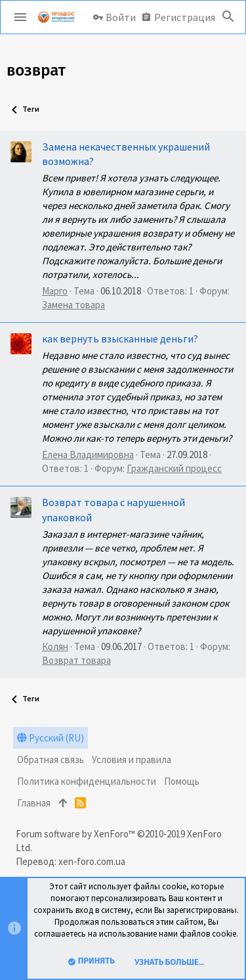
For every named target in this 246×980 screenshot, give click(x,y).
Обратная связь (51, 759)
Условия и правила (132, 759)
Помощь (182, 781)
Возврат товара (76, 660)
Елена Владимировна (88, 455)
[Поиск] (228, 17)
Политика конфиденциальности (87, 781)
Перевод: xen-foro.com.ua (71, 861)
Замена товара (73, 305)
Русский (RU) (51, 738)
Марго (55, 291)
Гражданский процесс (174, 468)
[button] (20, 17)
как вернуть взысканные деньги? (120, 338)
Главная (34, 803)
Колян (55, 646)
